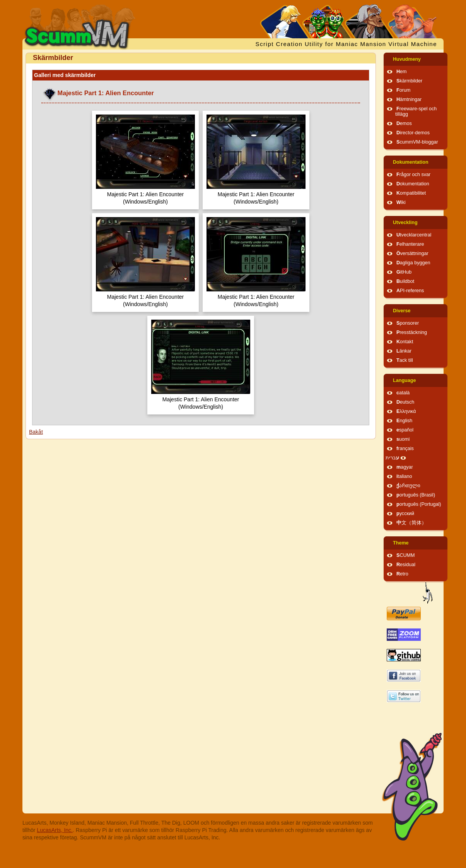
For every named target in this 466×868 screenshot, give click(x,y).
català (403, 393)
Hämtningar (409, 99)
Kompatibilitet (411, 193)
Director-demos (413, 133)
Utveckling (405, 223)
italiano (404, 476)
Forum (403, 90)
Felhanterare (410, 244)
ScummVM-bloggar (417, 142)
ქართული (408, 486)
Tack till (405, 360)
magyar (405, 467)
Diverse (402, 311)
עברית (392, 458)
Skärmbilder (409, 81)
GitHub (404, 272)
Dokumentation (411, 162)
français (405, 449)
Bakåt (36, 432)
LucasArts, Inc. (55, 830)
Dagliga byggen (413, 263)
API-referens (410, 291)
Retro (402, 574)
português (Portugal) (419, 504)
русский (405, 514)
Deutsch (405, 402)
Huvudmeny (407, 59)
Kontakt (405, 342)
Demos (404, 123)
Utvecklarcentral (414, 235)
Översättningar (412, 253)
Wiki (401, 202)
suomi (403, 439)
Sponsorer (408, 323)
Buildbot (405, 281)
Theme (401, 543)
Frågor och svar (413, 175)
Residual (406, 565)
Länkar (404, 351)
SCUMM (406, 555)
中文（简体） (411, 523)
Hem (402, 72)
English (404, 421)
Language (404, 380)
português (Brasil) (416, 495)
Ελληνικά (406, 411)
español (405, 430)
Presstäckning (412, 332)
